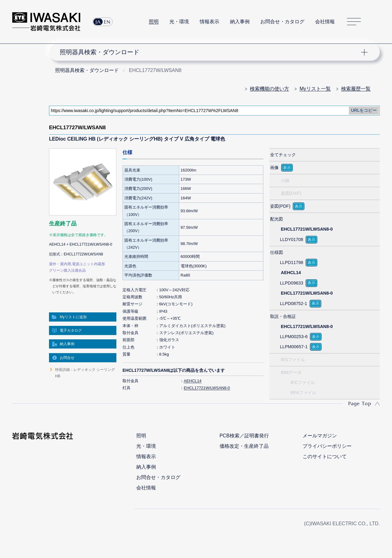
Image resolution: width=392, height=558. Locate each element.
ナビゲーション (211, 52)
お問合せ (67, 358)
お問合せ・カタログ (282, 22)
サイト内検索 (376, 22)
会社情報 (325, 22)
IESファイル (293, 360)
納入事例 (240, 22)
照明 (154, 22)
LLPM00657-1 (294, 347)
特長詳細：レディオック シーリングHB (85, 373)
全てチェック (283, 155)
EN (107, 22)
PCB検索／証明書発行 (244, 436)
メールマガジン (320, 436)
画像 (274, 168)
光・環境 (179, 22)
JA (98, 22)
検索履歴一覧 (356, 89)
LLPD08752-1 (294, 304)
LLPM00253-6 (294, 337)
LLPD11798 (292, 262)
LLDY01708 (292, 239)
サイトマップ (354, 22)
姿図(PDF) (280, 206)
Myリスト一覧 (315, 89)
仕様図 (277, 252)
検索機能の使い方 (269, 89)
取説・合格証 (283, 316)
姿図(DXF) (291, 193)
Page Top (360, 403)
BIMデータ (291, 372)
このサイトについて (325, 456)
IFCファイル (303, 383)
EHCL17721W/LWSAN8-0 (207, 388)
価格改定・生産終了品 (244, 446)
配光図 (277, 219)
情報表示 (209, 22)
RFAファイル (303, 393)
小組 (285, 180)
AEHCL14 (193, 381)
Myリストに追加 (73, 317)
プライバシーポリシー (327, 446)
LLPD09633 (292, 283)
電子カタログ (71, 330)
